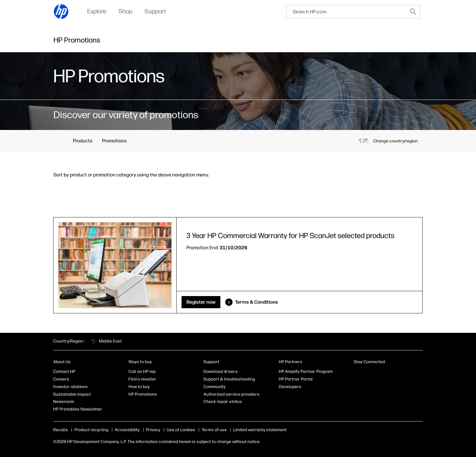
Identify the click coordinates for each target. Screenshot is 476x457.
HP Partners (291, 362)
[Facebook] (367, 373)
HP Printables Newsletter (78, 409)
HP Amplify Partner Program (306, 372)
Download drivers (221, 372)
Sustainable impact (72, 394)
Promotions (114, 141)
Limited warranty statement (260, 430)
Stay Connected (369, 362)
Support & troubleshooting (229, 379)
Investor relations (70, 387)
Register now (201, 302)
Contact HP (64, 372)
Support (211, 362)
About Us (62, 362)
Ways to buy (140, 362)
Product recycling (91, 430)
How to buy (139, 387)
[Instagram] (377, 373)
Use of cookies (181, 430)
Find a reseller (142, 379)
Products (83, 141)
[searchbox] (347, 12)
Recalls (61, 430)
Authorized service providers (231, 394)
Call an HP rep (142, 372)
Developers (290, 387)
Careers (61, 379)
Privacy (153, 430)
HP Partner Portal (296, 379)
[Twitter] (387, 373)
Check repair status (223, 402)
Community (214, 387)
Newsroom (64, 402)
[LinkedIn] (357, 373)
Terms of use (214, 430)
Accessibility (127, 430)
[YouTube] (397, 373)
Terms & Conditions (257, 302)
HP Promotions (143, 394)
